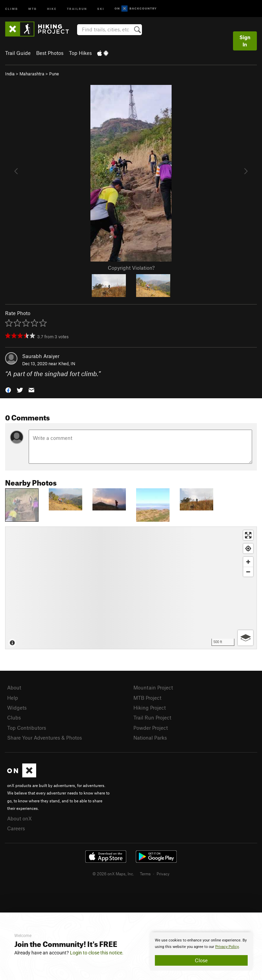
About (14, 687)
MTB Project (147, 698)
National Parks (150, 738)
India (10, 74)
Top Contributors (27, 728)
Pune (54, 74)
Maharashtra (32, 74)
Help (13, 698)
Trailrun (77, 8)
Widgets (17, 708)
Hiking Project (150, 708)
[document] (201, 951)
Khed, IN (67, 363)
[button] (8, 390)
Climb (12, 8)
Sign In (245, 41)
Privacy (163, 874)
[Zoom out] (248, 572)
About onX (19, 818)
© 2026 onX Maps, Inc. (113, 874)
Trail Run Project (152, 717)
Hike (52, 8)
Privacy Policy (227, 947)
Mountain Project (153, 687)
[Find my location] (248, 548)
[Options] (245, 638)
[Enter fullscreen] (248, 535)
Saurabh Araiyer (41, 356)
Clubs (14, 717)
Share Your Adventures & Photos (45, 738)
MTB (33, 8)
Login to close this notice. (97, 953)
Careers (16, 828)
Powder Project (151, 728)
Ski (101, 8)
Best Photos (50, 53)
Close (201, 960)
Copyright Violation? (131, 268)
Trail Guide (18, 53)
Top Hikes (80, 53)
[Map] (131, 588)
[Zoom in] (248, 562)
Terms (145, 874)
